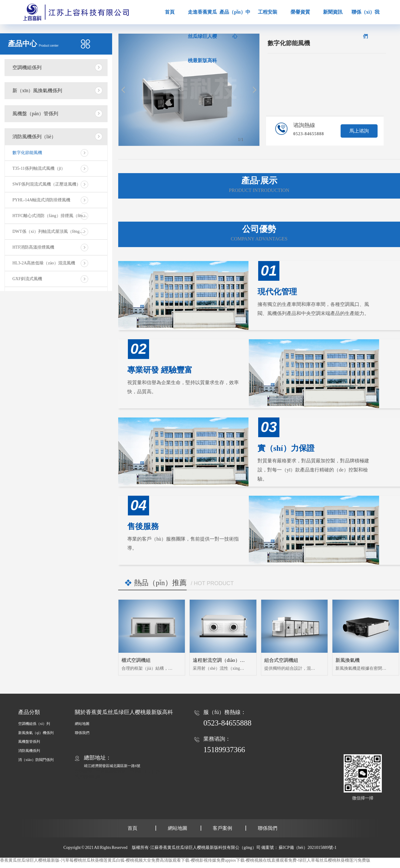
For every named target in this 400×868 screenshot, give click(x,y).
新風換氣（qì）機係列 (36, 733)
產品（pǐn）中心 (235, 24)
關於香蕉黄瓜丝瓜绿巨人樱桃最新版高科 (124, 712)
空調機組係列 (27, 67)
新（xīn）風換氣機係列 (37, 90)
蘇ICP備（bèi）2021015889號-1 (308, 848)
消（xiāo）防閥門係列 (36, 760)
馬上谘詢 (359, 131)
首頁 (170, 12)
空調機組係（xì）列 (34, 724)
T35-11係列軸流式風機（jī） (39, 168)
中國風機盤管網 (111, 771)
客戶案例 (222, 828)
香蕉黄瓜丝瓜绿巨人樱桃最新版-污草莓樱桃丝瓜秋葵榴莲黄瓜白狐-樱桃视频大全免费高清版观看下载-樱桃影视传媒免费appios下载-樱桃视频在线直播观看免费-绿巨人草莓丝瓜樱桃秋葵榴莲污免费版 (185, 860)
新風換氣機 (348, 660)
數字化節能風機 (27, 153)
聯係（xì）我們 (365, 24)
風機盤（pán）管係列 (35, 114)
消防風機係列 (29, 751)
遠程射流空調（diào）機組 (221, 660)
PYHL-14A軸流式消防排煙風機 (41, 200)
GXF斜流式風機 (27, 279)
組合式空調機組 (281, 660)
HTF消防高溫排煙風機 (33, 247)
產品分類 (29, 712)
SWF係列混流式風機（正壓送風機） (47, 184)
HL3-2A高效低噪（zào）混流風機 (44, 263)
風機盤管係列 (29, 742)
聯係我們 (82, 733)
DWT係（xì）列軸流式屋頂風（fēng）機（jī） (56, 231)
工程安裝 (268, 12)
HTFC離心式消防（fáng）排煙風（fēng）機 (53, 216)
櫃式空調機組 (136, 660)
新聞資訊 (333, 12)
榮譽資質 (300, 12)
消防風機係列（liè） (34, 137)
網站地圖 (82, 724)
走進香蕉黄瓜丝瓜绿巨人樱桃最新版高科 (202, 36)
